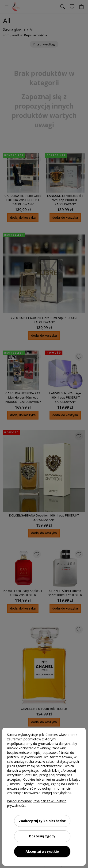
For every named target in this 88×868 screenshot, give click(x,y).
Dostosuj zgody (42, 836)
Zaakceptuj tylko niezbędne (42, 821)
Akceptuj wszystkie (42, 851)
